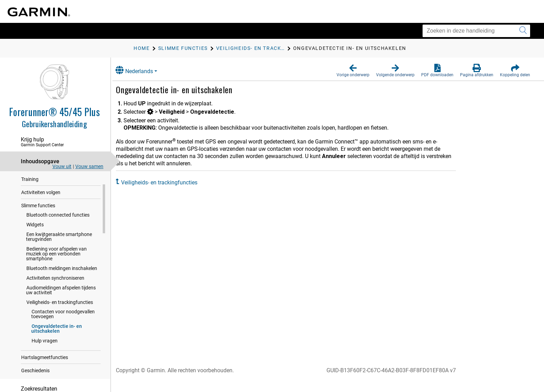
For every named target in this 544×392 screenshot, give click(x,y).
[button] (353, 71)
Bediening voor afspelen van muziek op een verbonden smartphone (56, 267)
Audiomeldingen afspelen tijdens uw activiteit (61, 303)
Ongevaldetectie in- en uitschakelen (57, 342)
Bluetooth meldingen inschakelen (62, 281)
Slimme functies (38, 219)
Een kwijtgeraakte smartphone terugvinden (59, 250)
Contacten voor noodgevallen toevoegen (63, 327)
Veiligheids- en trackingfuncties (60, 315)
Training (30, 192)
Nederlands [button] (142, 70)
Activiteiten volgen (41, 206)
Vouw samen (89, 166)
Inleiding (30, 179)
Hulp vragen (45, 354)
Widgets (35, 238)
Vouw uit (62, 166)
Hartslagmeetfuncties (45, 371)
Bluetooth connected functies (58, 228)
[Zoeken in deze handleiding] (476, 31)
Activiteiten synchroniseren (55, 291)
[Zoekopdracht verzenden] (523, 31)
